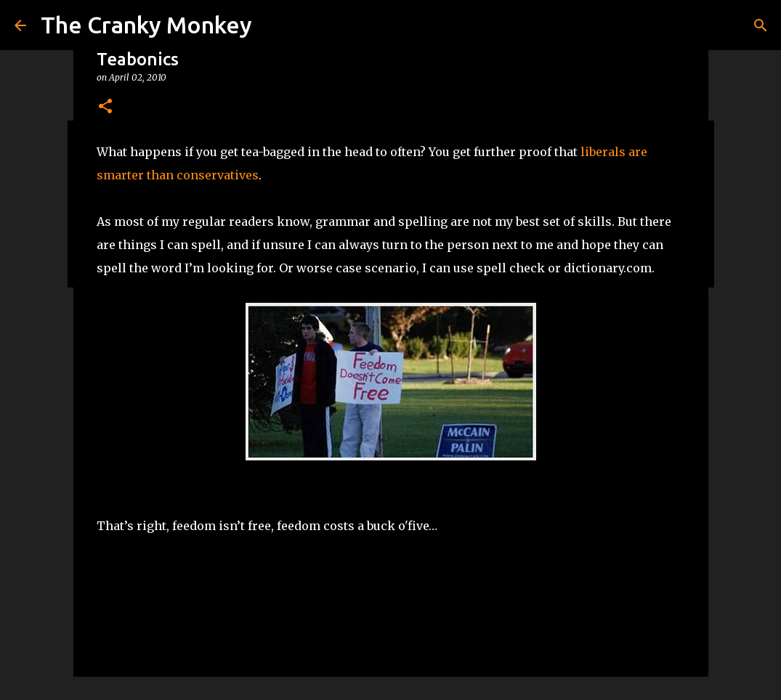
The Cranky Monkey (146, 25)
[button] (105, 107)
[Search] (761, 25)
